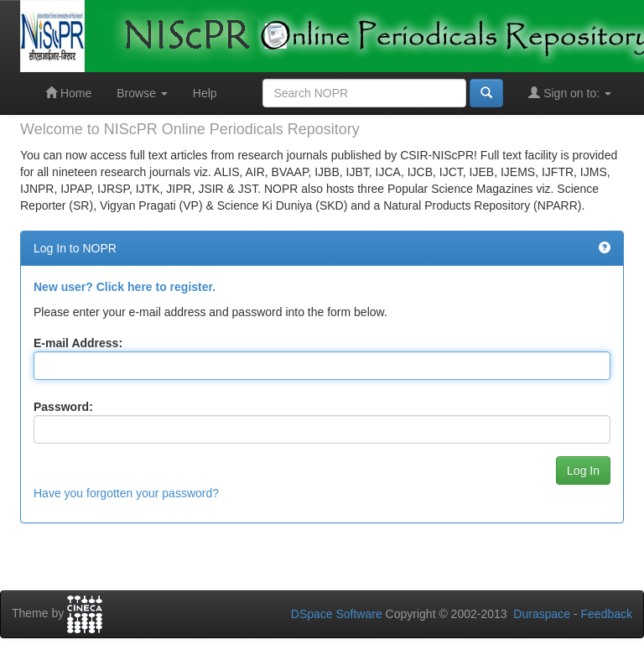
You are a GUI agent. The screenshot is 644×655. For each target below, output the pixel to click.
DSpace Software (337, 614)
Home (68, 93)
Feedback (607, 614)
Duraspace (542, 614)
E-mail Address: (78, 343)
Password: (63, 407)
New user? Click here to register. (125, 287)
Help (205, 93)
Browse (142, 93)
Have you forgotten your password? (126, 493)
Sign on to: (570, 93)
